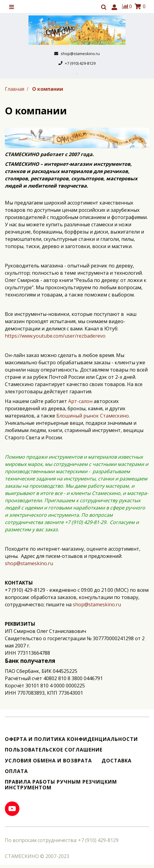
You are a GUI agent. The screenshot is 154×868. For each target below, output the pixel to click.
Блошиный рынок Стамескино (93, 416)
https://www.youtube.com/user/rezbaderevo (55, 336)
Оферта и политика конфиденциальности (71, 739)
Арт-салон (80, 401)
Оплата (16, 771)
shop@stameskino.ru (29, 563)
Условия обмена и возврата (48, 761)
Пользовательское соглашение (54, 750)
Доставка (117, 761)
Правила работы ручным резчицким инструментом (61, 785)
